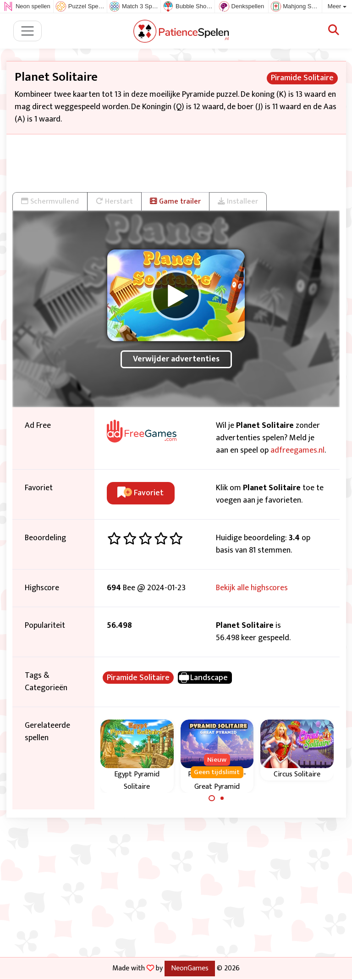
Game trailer (175, 201)
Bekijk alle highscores (252, 588)
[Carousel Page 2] (222, 798)
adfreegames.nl (297, 450)
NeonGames (190, 968)
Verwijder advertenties (176, 359)
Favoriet (140, 493)
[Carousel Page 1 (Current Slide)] (212, 798)
